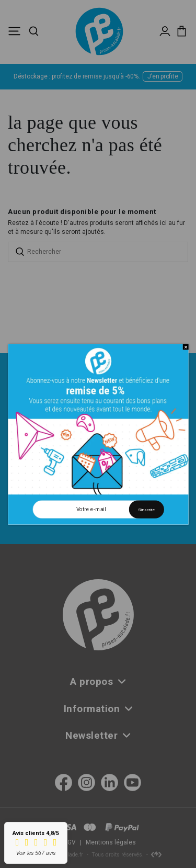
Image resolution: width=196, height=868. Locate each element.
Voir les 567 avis (36, 853)
